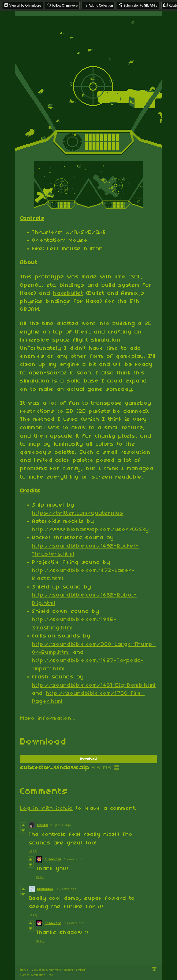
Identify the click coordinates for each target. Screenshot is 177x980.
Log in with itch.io (47, 808)
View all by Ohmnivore (46, 970)
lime (120, 277)
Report (68, 970)
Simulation (38, 975)
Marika (43, 825)
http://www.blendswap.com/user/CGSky (91, 530)
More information (48, 719)
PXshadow (45, 889)
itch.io (24, 970)
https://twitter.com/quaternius (78, 513)
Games (25, 975)
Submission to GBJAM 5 (138, 5)
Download (88, 759)
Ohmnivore (53, 859)
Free (50, 975)
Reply (33, 851)
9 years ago (61, 825)
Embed (80, 970)
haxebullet (68, 293)
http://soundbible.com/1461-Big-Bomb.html (94, 685)
